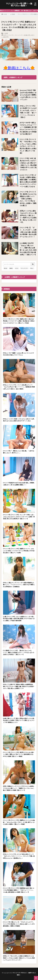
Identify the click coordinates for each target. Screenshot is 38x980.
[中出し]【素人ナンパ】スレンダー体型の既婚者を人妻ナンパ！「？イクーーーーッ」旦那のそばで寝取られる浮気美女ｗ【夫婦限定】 (19, 585)
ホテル (17, 268)
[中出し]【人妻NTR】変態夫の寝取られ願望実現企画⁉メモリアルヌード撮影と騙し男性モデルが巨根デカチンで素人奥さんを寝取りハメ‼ (19, 686)
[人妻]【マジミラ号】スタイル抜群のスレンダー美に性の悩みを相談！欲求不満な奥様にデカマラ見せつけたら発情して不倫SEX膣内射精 (19, 619)
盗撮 (4, 37)
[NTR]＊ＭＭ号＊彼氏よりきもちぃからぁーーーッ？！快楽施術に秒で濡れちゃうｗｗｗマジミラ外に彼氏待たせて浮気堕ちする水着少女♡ (28, 128)
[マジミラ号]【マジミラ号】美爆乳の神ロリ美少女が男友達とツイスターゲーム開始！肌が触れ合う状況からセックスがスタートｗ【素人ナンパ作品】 (19, 321)
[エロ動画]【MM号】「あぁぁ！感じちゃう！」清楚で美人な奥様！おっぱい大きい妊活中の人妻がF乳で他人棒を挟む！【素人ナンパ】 (28, 249)
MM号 (5, 35)
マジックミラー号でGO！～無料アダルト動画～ (19, 5)
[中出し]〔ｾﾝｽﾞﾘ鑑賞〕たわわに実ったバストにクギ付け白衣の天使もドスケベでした (18, 354)
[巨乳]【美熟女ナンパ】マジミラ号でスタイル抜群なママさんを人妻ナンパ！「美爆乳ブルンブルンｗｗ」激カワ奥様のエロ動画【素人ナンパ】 (19, 788)
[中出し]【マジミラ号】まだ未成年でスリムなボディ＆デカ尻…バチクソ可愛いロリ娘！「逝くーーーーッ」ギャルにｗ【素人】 (28, 112)
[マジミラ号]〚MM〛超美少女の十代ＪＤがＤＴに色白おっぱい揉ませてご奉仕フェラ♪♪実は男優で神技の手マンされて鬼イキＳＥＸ (28, 164)
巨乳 (29, 35)
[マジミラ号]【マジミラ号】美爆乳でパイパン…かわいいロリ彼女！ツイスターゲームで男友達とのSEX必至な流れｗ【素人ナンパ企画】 (19, 551)
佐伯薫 (26, 35)
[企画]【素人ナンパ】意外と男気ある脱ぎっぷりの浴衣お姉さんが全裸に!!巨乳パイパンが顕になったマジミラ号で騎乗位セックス (19, 720)
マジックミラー (19, 35)
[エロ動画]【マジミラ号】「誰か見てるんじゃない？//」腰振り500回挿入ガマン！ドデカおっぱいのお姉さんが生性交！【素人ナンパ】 (19, 652)
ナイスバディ (11, 35)
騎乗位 (11, 268)
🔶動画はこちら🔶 (19, 68)
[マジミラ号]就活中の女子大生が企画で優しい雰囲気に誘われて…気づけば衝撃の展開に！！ (19, 484)
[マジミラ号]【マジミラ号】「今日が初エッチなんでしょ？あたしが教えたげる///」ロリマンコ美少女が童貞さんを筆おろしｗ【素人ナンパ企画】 (28, 146)
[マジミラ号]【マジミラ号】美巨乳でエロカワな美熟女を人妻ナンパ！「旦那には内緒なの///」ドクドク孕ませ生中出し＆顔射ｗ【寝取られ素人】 (28, 199)
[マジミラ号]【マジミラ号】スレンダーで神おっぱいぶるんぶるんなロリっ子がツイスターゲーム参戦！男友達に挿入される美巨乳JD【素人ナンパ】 (19, 517)
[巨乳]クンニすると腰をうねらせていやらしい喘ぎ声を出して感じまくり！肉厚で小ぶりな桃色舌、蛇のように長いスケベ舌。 (28, 217)
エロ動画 (12, 14)
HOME (5, 14)
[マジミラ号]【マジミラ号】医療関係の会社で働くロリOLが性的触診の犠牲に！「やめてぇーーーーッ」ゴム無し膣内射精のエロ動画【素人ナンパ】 (19, 890)
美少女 (6, 268)
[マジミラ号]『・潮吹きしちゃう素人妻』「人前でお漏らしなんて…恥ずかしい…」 (19, 452)
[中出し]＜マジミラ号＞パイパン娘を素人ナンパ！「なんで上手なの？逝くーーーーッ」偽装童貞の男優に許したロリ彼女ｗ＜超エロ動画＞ (19, 387)
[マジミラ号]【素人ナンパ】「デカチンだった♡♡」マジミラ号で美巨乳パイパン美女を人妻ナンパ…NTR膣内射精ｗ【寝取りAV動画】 (19, 924)
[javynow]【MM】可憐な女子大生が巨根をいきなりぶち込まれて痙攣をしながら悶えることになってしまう (28, 95)
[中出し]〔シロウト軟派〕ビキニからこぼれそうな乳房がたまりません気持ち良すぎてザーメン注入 (19, 420)
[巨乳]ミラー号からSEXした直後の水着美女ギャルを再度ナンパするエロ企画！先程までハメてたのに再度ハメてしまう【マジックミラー (19, 958)
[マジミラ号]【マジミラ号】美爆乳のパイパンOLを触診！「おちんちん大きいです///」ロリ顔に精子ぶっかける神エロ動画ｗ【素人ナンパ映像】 (19, 822)
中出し (32, 268)
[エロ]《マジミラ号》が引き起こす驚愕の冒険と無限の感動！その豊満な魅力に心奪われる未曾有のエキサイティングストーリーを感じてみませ (28, 181)
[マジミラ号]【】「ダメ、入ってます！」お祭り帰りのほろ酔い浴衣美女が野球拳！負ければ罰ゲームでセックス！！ (28, 232)
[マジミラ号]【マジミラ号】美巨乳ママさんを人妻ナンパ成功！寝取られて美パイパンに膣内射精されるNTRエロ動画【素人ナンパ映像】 (19, 754)
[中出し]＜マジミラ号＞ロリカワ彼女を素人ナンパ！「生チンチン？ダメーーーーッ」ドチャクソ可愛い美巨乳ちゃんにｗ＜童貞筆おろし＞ (19, 856)
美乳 (7, 37)
